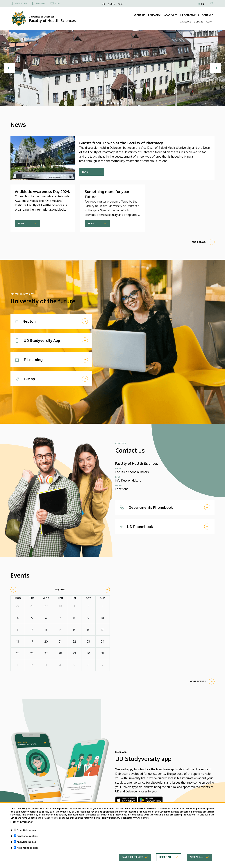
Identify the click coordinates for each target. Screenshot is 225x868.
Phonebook (41, 3)
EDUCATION (155, 15)
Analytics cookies (26, 842)
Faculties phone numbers (132, 472)
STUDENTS (198, 22)
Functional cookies (27, 836)
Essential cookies (26, 830)
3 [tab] (108, 103)
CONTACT (207, 15)
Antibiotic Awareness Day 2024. (42, 191)
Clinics (120, 4)
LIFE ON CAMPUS (190, 15)
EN (203, 4)
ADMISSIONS (186, 22)
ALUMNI (209, 22)
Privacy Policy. (109, 818)
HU (198, 4)
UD (103, 4)
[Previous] (10, 68)
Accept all (196, 857)
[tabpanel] (113, 68)
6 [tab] (118, 103)
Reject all (165, 857)
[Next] (215, 68)
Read (85, 172)
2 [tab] (105, 103)
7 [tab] (121, 103)
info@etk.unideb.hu (128, 480)
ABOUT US (139, 15)
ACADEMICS (171, 15)
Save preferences (133, 857)
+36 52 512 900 (21, 3)
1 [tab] (101, 103)
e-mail (57, 3)
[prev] (13, 590)
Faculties (111, 4)
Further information (22, 822)
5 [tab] (115, 103)
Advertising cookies (28, 848)
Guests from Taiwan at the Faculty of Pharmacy (121, 143)
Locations (122, 489)
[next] (107, 590)
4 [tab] (111, 103)
